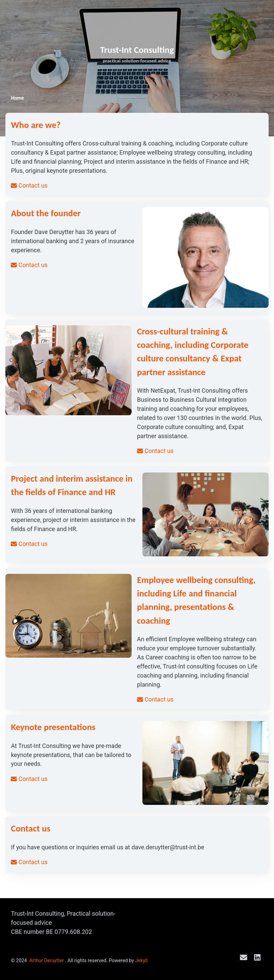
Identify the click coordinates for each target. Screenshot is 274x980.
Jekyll (142, 961)
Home (17, 98)
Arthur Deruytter (47, 961)
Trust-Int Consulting (137, 50)
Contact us (29, 186)
